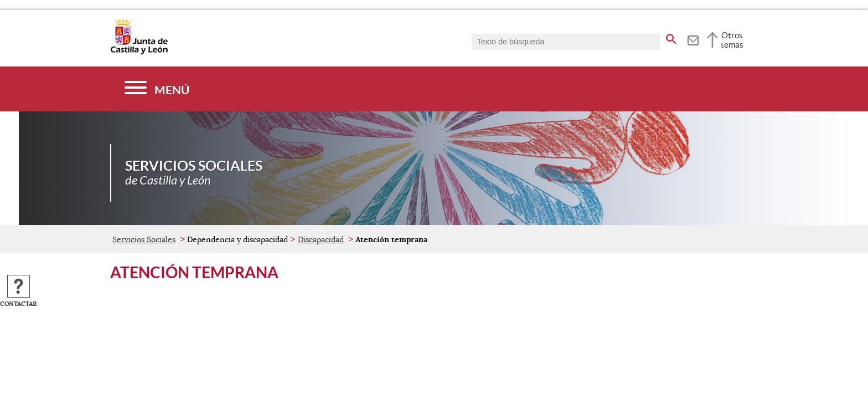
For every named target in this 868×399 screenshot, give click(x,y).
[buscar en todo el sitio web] (671, 37)
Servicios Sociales (144, 239)
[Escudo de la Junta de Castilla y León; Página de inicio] (139, 52)
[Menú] (157, 89)
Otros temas (732, 40)
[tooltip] (693, 39)
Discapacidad (321, 239)
